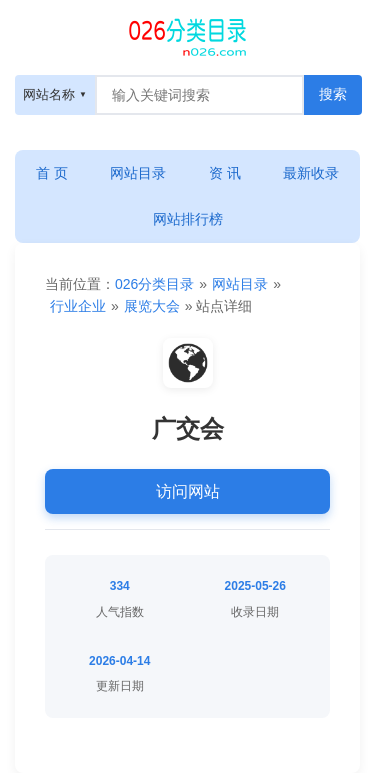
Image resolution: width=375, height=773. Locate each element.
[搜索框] (199, 95)
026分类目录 (154, 284)
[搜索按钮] (333, 95)
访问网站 (188, 491)
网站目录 (138, 173)
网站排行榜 (188, 219)
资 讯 (225, 173)
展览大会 (152, 306)
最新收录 (311, 173)
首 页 (52, 173)
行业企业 (78, 306)
